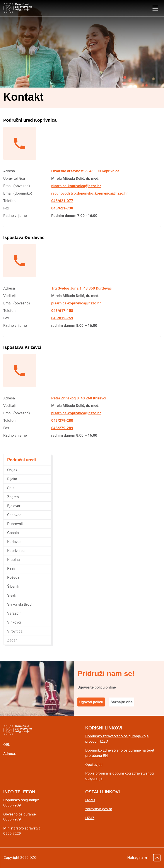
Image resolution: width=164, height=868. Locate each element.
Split (11, 488)
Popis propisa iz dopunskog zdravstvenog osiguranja (120, 776)
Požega (13, 577)
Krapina (14, 560)
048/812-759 (62, 318)
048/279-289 (62, 428)
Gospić (13, 533)
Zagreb (13, 497)
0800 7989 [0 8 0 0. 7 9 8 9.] (12, 805)
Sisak (12, 595)
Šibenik (13, 586)
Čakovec (14, 515)
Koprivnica (16, 551)
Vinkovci (14, 622)
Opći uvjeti (94, 764)
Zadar (12, 640)
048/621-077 (62, 201)
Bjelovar (14, 506)
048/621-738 (62, 208)
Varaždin (14, 613)
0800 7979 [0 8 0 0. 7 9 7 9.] (12, 819)
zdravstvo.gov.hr (99, 809)
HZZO (90, 800)
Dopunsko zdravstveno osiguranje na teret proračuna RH (120, 753)
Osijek (12, 470)
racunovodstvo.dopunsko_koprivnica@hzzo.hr (90, 193)
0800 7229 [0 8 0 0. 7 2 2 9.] (12, 833)
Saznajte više (122, 702)
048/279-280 (62, 420)
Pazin (12, 568)
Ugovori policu (91, 702)
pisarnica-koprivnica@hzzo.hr (76, 186)
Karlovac (14, 542)
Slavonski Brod (19, 604)
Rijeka (12, 479)
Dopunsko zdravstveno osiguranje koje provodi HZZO (117, 739)
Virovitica (15, 631)
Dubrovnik (15, 524)
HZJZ (90, 818)
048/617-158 (62, 311)
